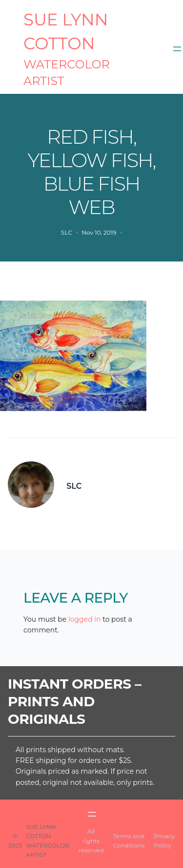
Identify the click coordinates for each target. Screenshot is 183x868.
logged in (85, 619)
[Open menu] (177, 49)
